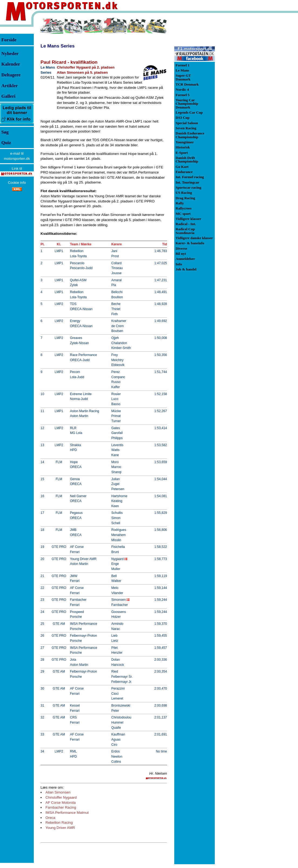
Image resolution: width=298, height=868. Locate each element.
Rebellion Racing (59, 823)
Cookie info (17, 183)
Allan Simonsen (58, 792)
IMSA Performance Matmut (67, 813)
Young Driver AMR (60, 828)
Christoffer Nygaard (61, 797)
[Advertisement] (243, 98)
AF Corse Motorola (61, 803)
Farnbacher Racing (61, 807)
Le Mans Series (58, 46)
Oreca (50, 818)
